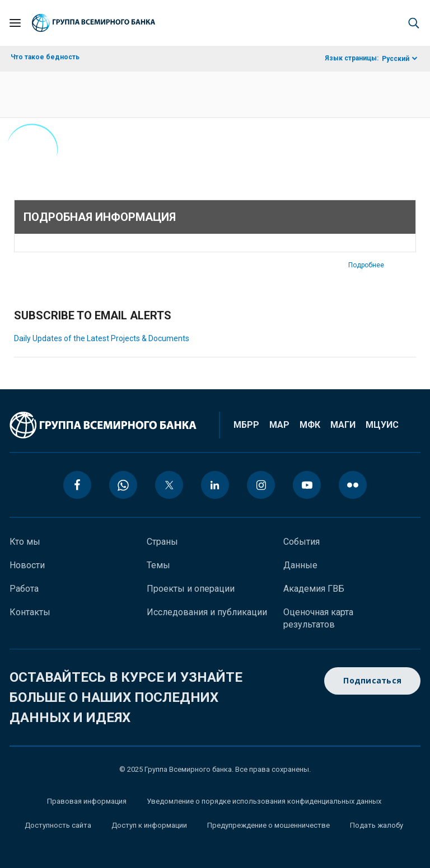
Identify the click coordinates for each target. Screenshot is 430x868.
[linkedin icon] (215, 485)
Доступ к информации (149, 825)
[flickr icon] (353, 485)
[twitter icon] (169, 485)
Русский (396, 59)
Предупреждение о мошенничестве (268, 825)
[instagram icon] (261, 485)
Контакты (30, 612)
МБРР (246, 425)
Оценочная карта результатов (318, 618)
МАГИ (343, 425)
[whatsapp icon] (123, 485)
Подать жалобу (377, 825)
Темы (158, 565)
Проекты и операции (191, 589)
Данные (300, 565)
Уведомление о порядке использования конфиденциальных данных (264, 801)
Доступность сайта (58, 825)
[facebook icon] (77, 485)
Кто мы (25, 542)
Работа (24, 589)
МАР (279, 425)
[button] (414, 23)
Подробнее (366, 265)
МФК (310, 425)
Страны (162, 542)
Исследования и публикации (207, 612)
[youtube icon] (307, 485)
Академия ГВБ (314, 589)
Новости (27, 565)
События (302, 542)
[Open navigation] (15, 23)
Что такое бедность (45, 57)
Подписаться (372, 681)
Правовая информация (87, 801)
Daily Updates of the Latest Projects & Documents (102, 338)
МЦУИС (382, 425)
